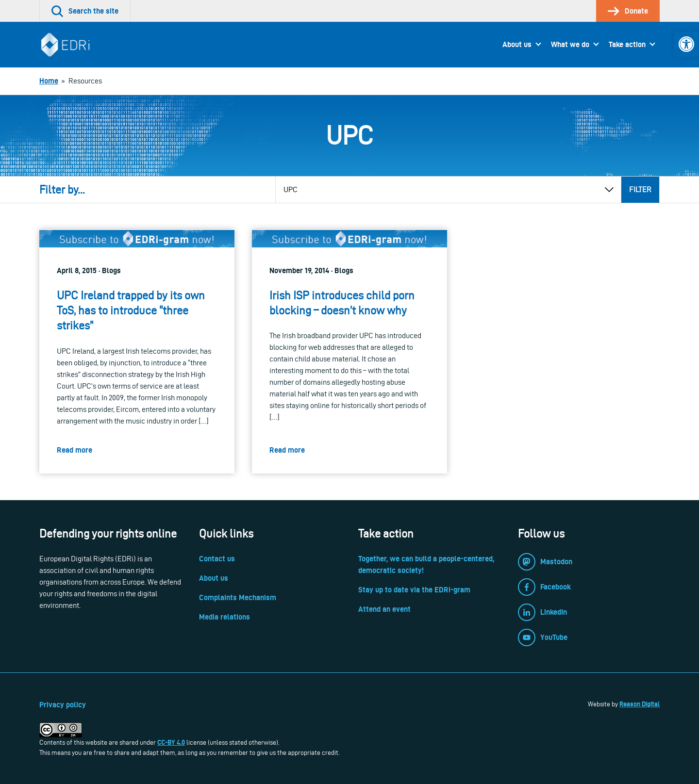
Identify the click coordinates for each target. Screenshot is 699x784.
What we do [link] (570, 44)
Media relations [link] (225, 617)
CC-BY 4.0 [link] (171, 742)
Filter (640, 189)
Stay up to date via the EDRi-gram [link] (414, 590)
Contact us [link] (217, 559)
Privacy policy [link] (63, 705)
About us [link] (517, 44)
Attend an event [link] (384, 609)
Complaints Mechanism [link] (238, 597)
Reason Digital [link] (640, 704)
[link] (686, 44)
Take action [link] (627, 44)
